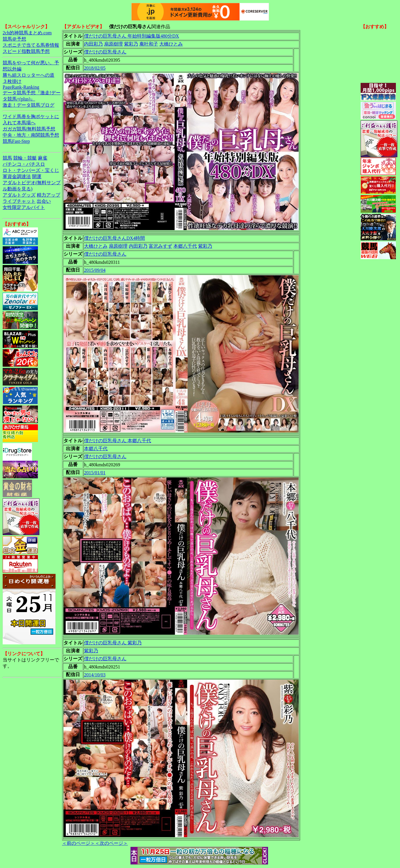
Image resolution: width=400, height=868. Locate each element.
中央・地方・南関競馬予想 (31, 135)
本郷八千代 (185, 246)
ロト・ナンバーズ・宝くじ (31, 170)
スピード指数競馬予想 (26, 51)
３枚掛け (12, 81)
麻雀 (43, 158)
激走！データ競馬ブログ (29, 105)
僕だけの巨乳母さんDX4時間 (114, 238)
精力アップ (48, 195)
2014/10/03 (95, 675)
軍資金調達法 (17, 176)
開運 (37, 176)
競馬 (7, 158)
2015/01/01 (95, 473)
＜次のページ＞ (111, 843)
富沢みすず (160, 246)
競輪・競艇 (25, 158)
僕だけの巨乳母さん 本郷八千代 (118, 441)
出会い (44, 201)
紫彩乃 (131, 44)
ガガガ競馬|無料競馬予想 (29, 129)
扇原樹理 (113, 44)
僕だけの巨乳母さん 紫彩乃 (113, 643)
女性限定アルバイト (24, 207)
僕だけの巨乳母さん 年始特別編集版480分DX (132, 36)
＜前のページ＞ (78, 843)
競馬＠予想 (14, 39)
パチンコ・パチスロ (24, 164)
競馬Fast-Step (16, 141)
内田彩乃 (93, 44)
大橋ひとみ (171, 44)
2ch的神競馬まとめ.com (27, 33)
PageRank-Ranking (21, 87)
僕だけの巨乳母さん (105, 52)
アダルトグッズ (19, 195)
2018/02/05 (95, 68)
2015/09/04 (95, 270)
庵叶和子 (149, 44)
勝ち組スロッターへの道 (29, 75)
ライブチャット (19, 201)
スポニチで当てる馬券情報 (31, 45)
